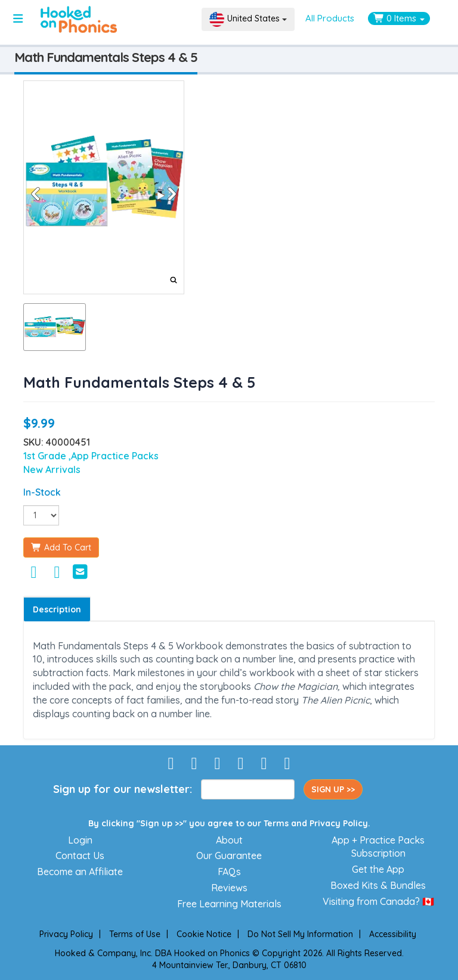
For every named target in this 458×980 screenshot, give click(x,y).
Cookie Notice (204, 934)
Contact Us (80, 855)
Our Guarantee (229, 855)
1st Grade (46, 456)
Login (80, 840)
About (229, 840)
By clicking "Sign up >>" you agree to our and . (229, 823)
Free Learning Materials (229, 904)
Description (57, 609)
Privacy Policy (339, 823)
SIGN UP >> (333, 789)
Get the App (378, 869)
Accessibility (393, 934)
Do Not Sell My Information (300, 934)
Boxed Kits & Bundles (378, 885)
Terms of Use (135, 934)
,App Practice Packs (114, 456)
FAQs (229, 872)
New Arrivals (52, 469)
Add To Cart (61, 547)
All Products (330, 18)
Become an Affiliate (80, 872)
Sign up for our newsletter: (123, 789)
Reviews (229, 888)
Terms (276, 823)
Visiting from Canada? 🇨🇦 (378, 901)
